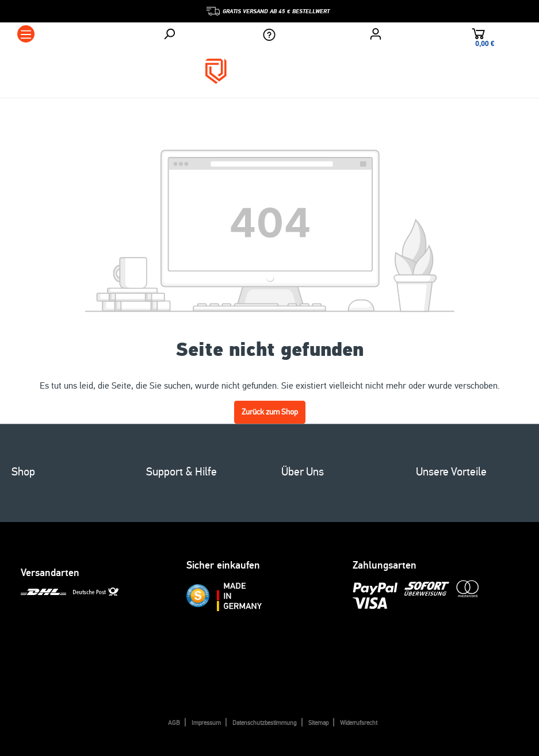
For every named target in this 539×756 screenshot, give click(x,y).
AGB (174, 723)
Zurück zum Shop (270, 412)
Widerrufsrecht (359, 723)
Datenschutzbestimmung (265, 723)
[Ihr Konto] (376, 34)
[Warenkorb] (479, 35)
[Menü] (26, 34)
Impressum (206, 723)
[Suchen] (169, 34)
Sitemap (318, 723)
